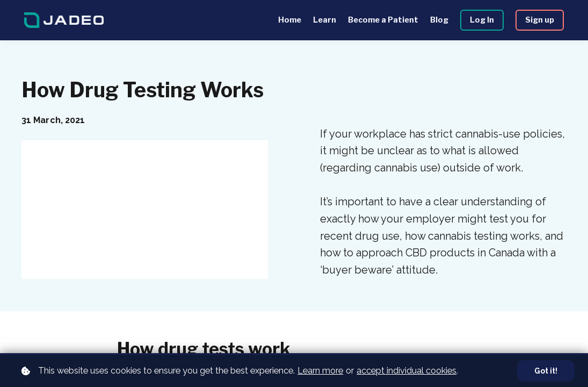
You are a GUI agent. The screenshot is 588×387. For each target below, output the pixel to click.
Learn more (320, 370)
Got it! (545, 371)
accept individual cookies (406, 370)
